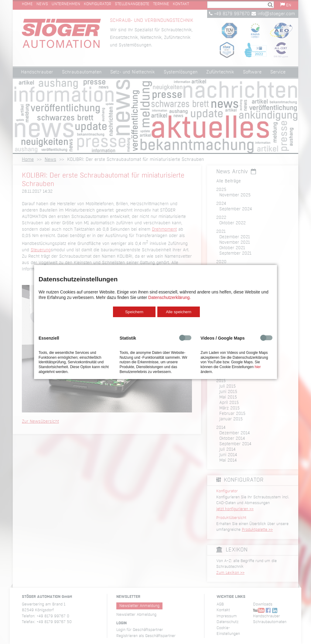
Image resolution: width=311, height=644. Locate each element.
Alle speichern (179, 312)
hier (258, 367)
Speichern (134, 312)
